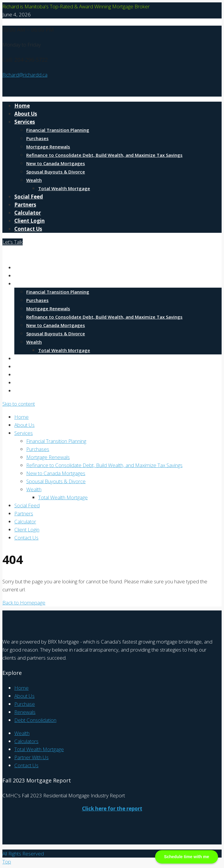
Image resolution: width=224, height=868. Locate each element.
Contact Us (28, 229)
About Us (26, 114)
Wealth (34, 180)
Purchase (25, 704)
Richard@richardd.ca (25, 75)
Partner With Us (31, 757)
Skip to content (19, 404)
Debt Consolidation (35, 720)
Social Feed (29, 197)
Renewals (25, 712)
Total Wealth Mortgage (64, 188)
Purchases (37, 138)
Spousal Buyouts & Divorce (56, 172)
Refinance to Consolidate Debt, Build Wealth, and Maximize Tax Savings (104, 155)
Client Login (30, 221)
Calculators (26, 741)
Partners (25, 205)
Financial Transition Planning (58, 130)
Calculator (28, 213)
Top (7, 862)
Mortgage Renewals (48, 147)
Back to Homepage (24, 603)
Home (22, 106)
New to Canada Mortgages (56, 163)
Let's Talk (13, 242)
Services (25, 122)
